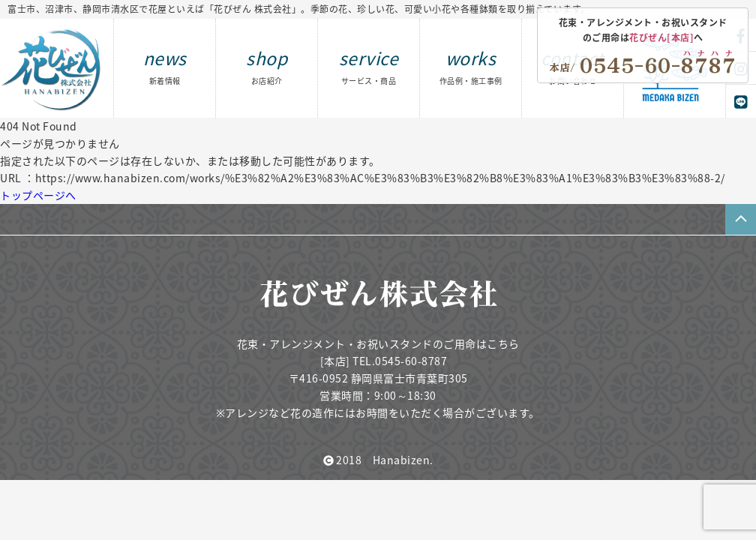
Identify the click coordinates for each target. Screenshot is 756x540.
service (369, 66)
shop (267, 66)
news (165, 66)
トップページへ (38, 195)
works (471, 66)
